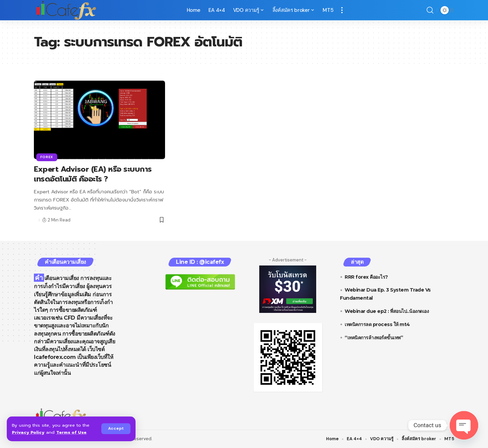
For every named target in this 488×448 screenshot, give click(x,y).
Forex (47, 157)
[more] (342, 10)
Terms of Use (72, 432)
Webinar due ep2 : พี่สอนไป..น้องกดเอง (387, 311)
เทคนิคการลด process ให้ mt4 (377, 324)
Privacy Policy (28, 432)
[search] (430, 10)
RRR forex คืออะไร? (366, 277)
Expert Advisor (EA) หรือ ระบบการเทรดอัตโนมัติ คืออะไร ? (93, 174)
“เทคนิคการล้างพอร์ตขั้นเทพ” (374, 338)
